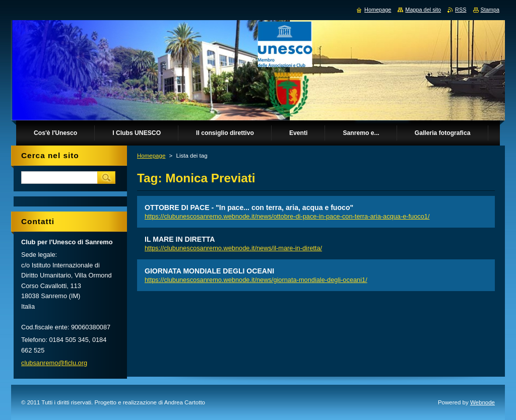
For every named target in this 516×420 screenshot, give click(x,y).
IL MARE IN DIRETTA (180, 239)
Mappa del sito (423, 10)
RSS (461, 10)
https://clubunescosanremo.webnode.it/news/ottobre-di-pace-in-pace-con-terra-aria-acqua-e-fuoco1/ (287, 216)
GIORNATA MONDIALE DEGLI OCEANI (209, 271)
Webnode (482, 402)
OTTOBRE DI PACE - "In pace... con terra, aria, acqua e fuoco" (249, 207)
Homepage (151, 156)
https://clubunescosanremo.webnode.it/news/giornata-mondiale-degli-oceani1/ (256, 280)
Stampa (490, 10)
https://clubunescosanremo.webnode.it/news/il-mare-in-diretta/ (233, 248)
